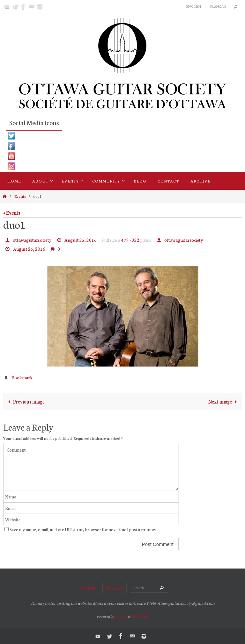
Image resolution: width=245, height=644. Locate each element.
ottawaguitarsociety (32, 240)
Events (20, 196)
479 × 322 (130, 240)
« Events (12, 212)
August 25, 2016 (81, 240)
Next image (224, 401)
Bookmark (22, 377)
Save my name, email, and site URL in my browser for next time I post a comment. (85, 529)
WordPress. (140, 616)
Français (218, 6)
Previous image (25, 401)
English (194, 6)
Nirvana (121, 616)
